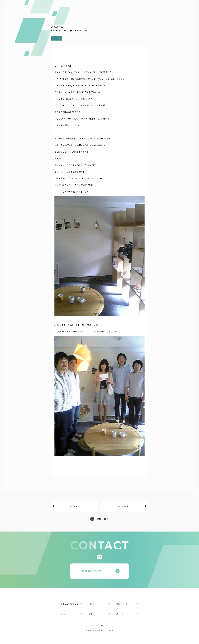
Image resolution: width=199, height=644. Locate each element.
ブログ (117, 6)
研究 (141, 6)
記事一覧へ (103, 519)
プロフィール (130, 6)
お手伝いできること (101, 6)
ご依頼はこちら (184, 5)
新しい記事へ (124, 506)
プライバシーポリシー (99, 626)
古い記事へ (75, 506)
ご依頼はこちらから (91, 571)
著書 (150, 6)
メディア (160, 6)
